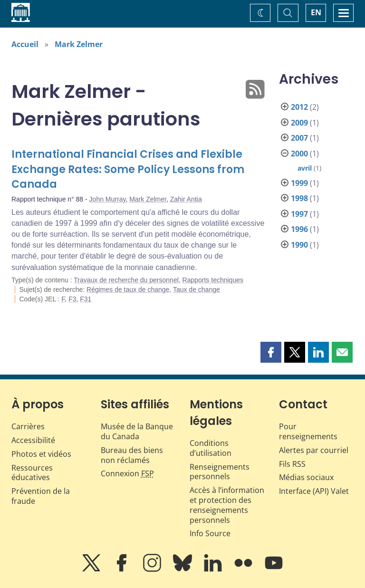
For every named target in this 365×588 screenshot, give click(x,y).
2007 (299, 138)
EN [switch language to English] (316, 12)
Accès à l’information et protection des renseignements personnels (227, 505)
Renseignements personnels (220, 472)
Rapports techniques (213, 280)
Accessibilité (33, 440)
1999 (299, 183)
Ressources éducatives (32, 473)
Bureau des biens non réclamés (132, 455)
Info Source (210, 533)
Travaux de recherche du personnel (126, 280)
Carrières (28, 426)
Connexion (127, 473)
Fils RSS (292, 464)
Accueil (25, 44)
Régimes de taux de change (128, 289)
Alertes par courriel (314, 450)
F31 (86, 299)
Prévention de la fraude (41, 496)
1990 (299, 245)
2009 (299, 123)
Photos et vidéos (41, 454)
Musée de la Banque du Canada (137, 431)
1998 (299, 198)
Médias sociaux (306, 477)
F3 (72, 299)
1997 (299, 214)
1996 (299, 229)
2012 (299, 107)
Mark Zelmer (79, 44)
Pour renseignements (308, 431)
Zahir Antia (186, 199)
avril (305, 168)
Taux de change (197, 289)
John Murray (108, 199)
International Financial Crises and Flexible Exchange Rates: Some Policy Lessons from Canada (128, 169)
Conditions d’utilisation (211, 448)
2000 (299, 154)
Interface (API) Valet (314, 491)
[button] (271, 352)
